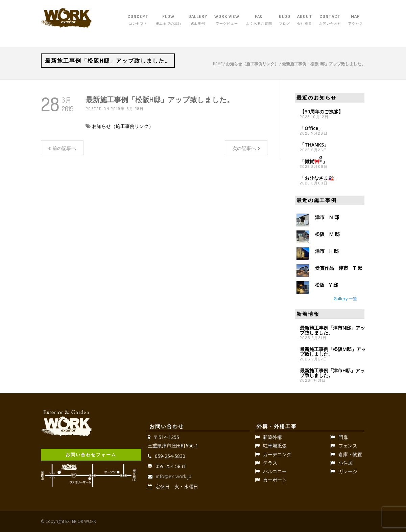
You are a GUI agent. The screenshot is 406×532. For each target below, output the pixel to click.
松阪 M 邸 (327, 234)
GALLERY (198, 20)
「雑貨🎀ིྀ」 (314, 161)
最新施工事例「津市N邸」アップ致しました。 (332, 330)
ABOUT (305, 20)
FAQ (259, 20)
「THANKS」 (314, 145)
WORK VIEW (227, 20)
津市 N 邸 (327, 217)
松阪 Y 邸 (327, 285)
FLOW (169, 20)
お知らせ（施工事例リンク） (252, 64)
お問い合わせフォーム (91, 455)
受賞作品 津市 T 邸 (339, 268)
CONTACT (330, 20)
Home (218, 64)
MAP (356, 20)
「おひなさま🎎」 (319, 178)
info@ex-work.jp (174, 476)
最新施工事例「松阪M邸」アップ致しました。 (333, 351)
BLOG (285, 20)
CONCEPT (138, 20)
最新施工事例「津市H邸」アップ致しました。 (332, 373)
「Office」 (311, 128)
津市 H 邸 (327, 251)
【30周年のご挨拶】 (321, 112)
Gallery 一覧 (345, 299)
